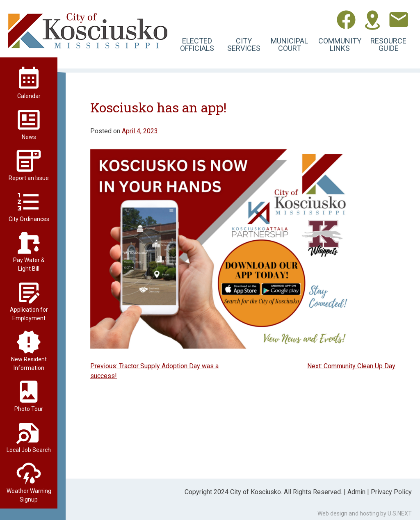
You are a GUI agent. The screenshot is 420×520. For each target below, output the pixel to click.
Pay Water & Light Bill (29, 264)
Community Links (340, 44)
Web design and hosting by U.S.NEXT (365, 513)
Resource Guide (388, 44)
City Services (244, 44)
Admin (356, 492)
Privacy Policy (391, 492)
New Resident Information (29, 364)
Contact (399, 20)
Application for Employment (29, 314)
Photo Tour (29, 409)
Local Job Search (29, 450)
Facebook (346, 20)
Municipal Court (289, 44)
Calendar (29, 96)
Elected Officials (197, 44)
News (29, 137)
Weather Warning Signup (29, 495)
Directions (372, 20)
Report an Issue (29, 178)
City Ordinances (29, 219)
